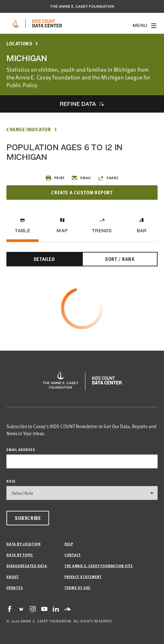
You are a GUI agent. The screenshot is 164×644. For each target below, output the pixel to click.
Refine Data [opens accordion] (78, 104)
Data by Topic (20, 555)
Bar (142, 231)
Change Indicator (29, 129)
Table (22, 231)
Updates (15, 588)
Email (81, 178)
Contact (73, 555)
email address (21, 450)
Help (69, 544)
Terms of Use (78, 588)
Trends (102, 231)
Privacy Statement (83, 577)
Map (62, 231)
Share (108, 178)
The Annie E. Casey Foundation (82, 6)
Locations (19, 44)
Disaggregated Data (27, 566)
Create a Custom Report (82, 192)
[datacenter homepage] (47, 23)
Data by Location (23, 544)
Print (55, 178)
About (13, 577)
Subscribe (28, 518)
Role (11, 481)
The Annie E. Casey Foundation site (99, 566)
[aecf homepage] (16, 23)
